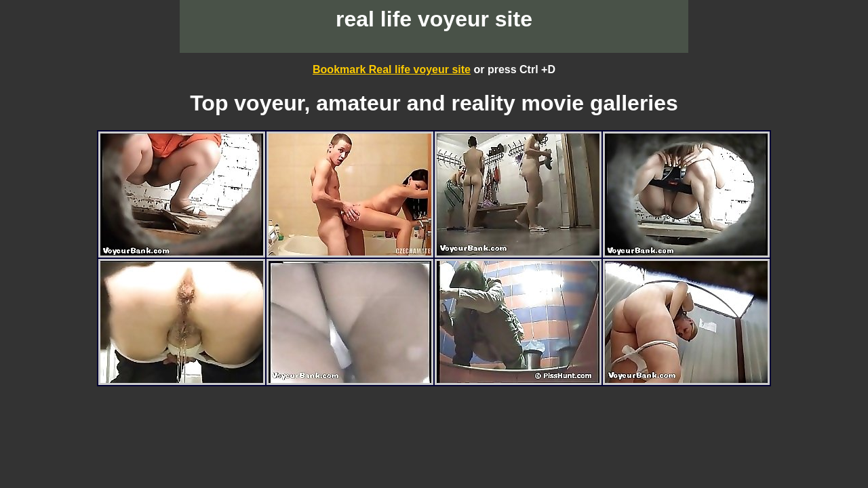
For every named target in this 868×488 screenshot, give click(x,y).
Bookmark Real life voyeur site (392, 69)
